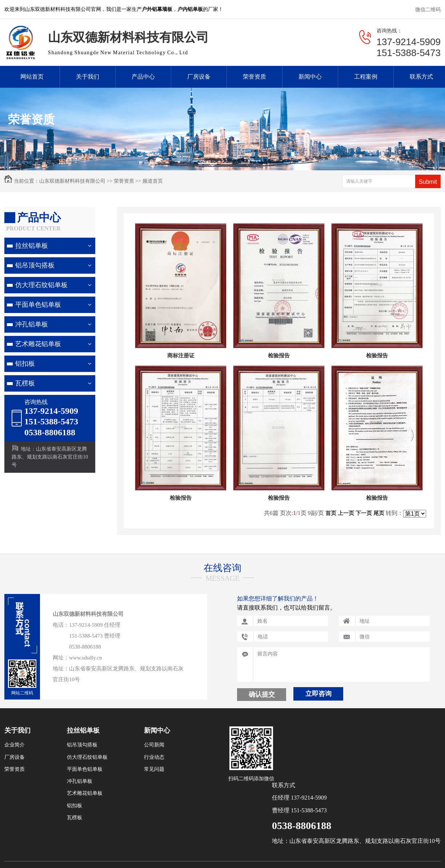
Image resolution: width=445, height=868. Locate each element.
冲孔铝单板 (32, 324)
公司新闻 (154, 745)
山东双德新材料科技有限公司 (72, 181)
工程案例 (366, 77)
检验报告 (279, 356)
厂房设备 (199, 77)
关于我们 (88, 77)
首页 (331, 513)
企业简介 (15, 745)
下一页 (364, 513)
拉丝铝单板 (32, 246)
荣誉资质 (254, 77)
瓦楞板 (25, 383)
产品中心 (143, 77)
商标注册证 (181, 356)
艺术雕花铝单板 (38, 344)
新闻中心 (310, 77)
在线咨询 (222, 568)
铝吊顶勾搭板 (35, 265)
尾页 (379, 513)
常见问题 (154, 769)
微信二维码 (428, 10)
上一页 (346, 513)
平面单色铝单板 (38, 305)
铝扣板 (25, 364)
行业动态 (154, 757)
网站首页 (32, 77)
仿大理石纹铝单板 (41, 285)
